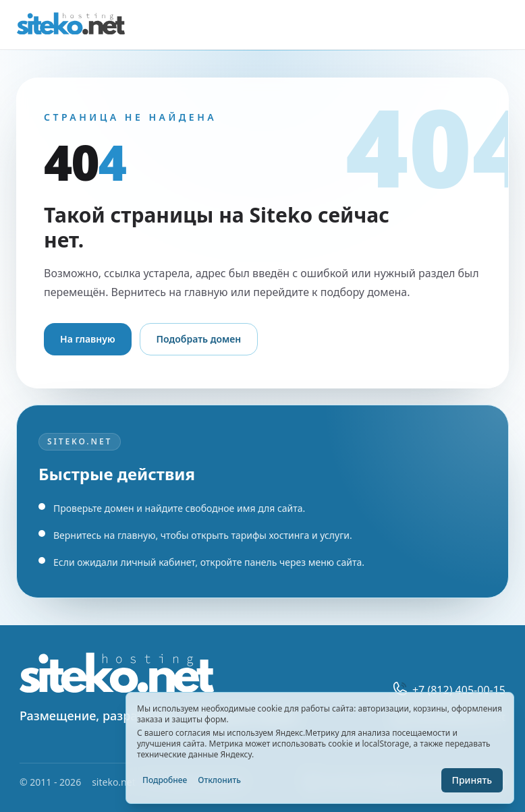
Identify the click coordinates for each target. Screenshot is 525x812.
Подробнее (165, 780)
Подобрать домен (199, 339)
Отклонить (219, 780)
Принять (472, 780)
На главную (88, 339)
